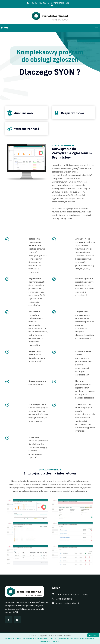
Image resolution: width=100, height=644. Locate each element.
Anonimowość (24, 113)
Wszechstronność (27, 129)
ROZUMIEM (93, 635)
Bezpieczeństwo (73, 113)
